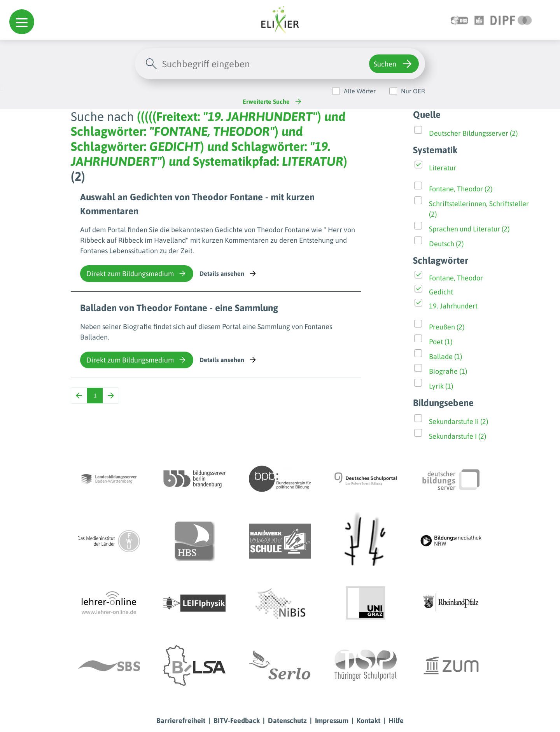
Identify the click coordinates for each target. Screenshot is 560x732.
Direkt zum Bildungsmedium (137, 273)
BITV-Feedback (237, 721)
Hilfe (396, 721)
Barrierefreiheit (181, 721)
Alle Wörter (360, 91)
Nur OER (413, 91)
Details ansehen (228, 273)
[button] (22, 22)
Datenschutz (287, 721)
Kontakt (368, 721)
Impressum (332, 721)
